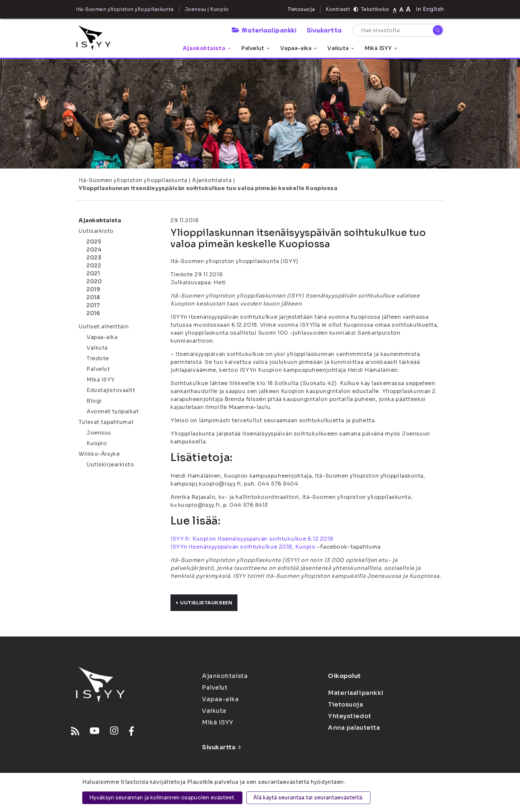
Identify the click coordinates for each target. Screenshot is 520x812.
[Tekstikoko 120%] (408, 9)
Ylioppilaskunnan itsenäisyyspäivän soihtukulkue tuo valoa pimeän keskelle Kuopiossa (208, 188)
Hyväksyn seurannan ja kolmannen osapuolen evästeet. (162, 798)
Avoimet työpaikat (113, 411)
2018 (93, 297)
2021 (93, 273)
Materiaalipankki (264, 30)
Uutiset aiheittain (104, 327)
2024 (94, 250)
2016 (93, 313)
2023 (94, 258)
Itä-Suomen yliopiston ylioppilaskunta (133, 180)
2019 (93, 289)
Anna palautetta (354, 728)
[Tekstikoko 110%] (401, 9)
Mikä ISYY (381, 48)
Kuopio (97, 443)
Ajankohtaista (207, 48)
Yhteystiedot (350, 716)
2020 (94, 281)
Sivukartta (324, 30)
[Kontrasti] (356, 9)
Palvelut (255, 48)
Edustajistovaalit (111, 390)
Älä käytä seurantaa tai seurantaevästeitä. (308, 798)
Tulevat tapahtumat (106, 422)
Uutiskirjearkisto (110, 465)
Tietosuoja (301, 9)
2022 (94, 266)
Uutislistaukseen (204, 603)
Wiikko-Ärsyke (99, 454)
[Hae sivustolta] (398, 30)
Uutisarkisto (96, 231)
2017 (93, 305)
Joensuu (99, 433)
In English (430, 9)
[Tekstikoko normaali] (395, 9)
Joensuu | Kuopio (207, 9)
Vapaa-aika (299, 48)
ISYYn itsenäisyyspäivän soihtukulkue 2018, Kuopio (243, 547)
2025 (94, 242)
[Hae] (438, 30)
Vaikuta (341, 48)
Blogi (94, 401)
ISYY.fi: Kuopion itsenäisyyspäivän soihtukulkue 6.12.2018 (252, 539)
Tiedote (98, 358)
